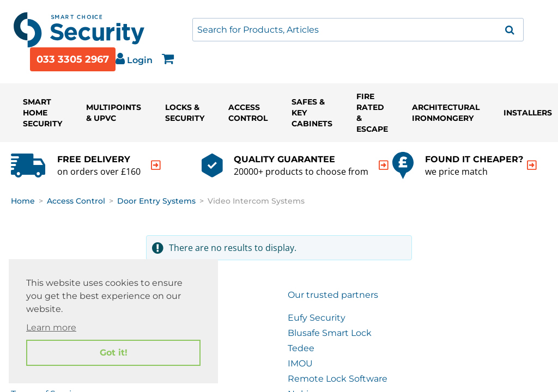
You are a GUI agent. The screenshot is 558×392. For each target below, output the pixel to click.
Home (23, 201)
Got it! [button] (114, 353)
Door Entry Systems (156, 201)
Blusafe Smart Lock (330, 333)
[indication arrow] (156, 165)
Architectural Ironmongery (446, 113)
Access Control (248, 113)
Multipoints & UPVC (114, 113)
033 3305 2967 (73, 59)
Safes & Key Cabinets (312, 113)
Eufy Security (317, 318)
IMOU (300, 363)
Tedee (301, 348)
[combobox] (358, 30)
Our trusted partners (333, 295)
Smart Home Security (43, 113)
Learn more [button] (51, 327)
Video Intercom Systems (256, 201)
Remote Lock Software (338, 379)
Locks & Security (185, 113)
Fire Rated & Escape (372, 113)
